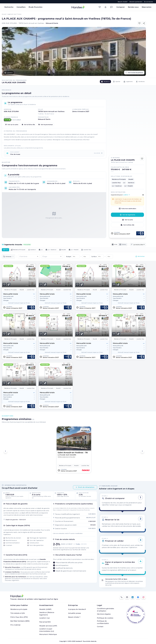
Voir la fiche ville (28, 125)
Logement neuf (12, 14)
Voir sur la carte (12, 125)
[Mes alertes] (106, 7)
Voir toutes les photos (134, 73)
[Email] (127, 597)
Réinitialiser (139, 257)
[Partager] (144, 23)
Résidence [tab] (99, 82)
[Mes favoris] (100, 7)
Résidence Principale (20, 250)
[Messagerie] (112, 7)
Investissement (46, 605)
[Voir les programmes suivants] (142, 452)
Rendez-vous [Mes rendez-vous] (133, 7)
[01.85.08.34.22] (122, 597)
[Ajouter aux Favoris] (139, 23)
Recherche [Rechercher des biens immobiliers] (9, 7)
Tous (6, 250)
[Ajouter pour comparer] (9, 285)
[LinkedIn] (133, 597)
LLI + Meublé (84, 250)
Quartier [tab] (112, 82)
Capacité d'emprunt (127, 195)
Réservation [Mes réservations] (147, 7)
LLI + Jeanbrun (58, 250)
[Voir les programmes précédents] (5, 452)
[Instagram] (144, 597)
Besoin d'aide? (123, 2)
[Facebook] (138, 597)
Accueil (4, 14)
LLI (46, 250)
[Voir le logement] (19, 288)
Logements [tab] (125, 82)
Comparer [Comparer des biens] (121, 7)
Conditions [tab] (139, 82)
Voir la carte (127, 220)
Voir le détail (16, 120)
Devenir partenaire (136, 2)
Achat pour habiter (19, 605)
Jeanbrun (36, 250)
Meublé (71, 250)
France (19, 14)
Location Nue (98, 250)
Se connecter (149, 2)
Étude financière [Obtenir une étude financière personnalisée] (36, 7)
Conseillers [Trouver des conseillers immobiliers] (21, 7)
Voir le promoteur (46, 125)
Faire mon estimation (127, 208)
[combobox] (139, 245)
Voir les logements (127, 215)
